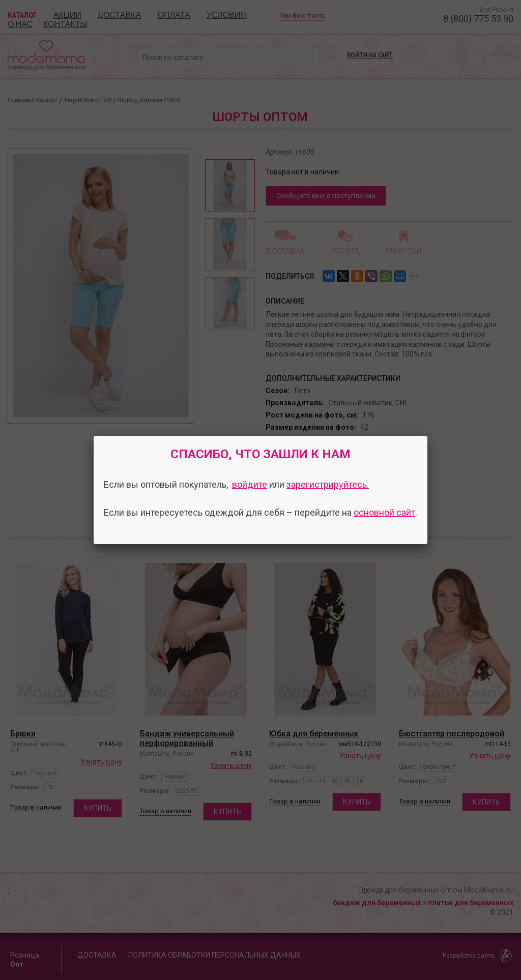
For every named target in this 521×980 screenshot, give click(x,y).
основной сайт (384, 512)
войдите (250, 484)
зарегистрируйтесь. (328, 484)
